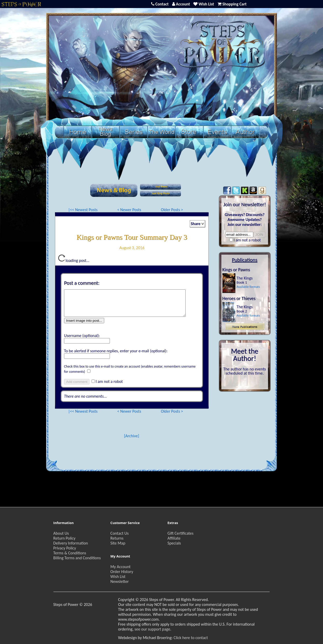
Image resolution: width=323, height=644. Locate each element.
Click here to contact (191, 638)
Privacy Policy (65, 548)
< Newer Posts (129, 210)
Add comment (77, 382)
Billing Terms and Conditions (77, 558)
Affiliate (174, 538)
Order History (122, 572)
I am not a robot (109, 381)
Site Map (118, 543)
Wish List (118, 577)
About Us (61, 533)
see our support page (152, 629)
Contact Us (120, 533)
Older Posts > (172, 210)
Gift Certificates (180, 533)
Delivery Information (71, 543)
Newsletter (120, 581)
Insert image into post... (84, 321)
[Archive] (131, 436)
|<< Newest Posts (83, 210)
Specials (174, 543)
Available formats (248, 287)
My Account (121, 567)
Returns (117, 538)
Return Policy (64, 538)
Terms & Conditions (70, 553)
